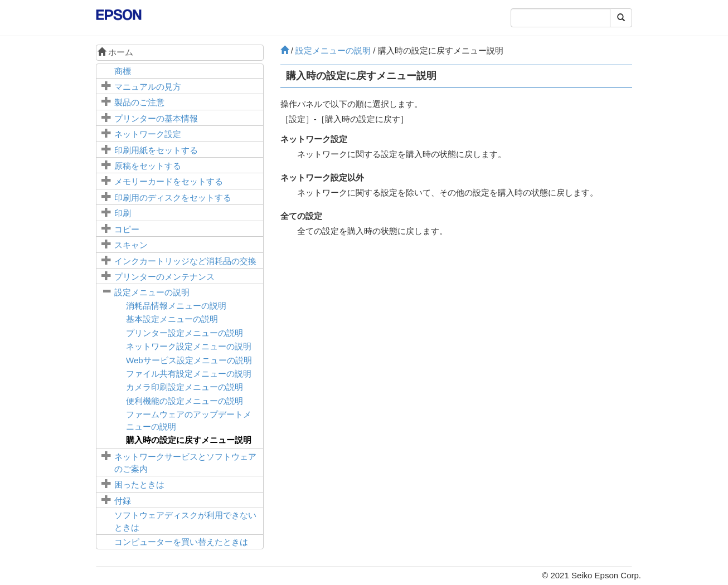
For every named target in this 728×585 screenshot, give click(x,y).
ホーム (115, 52)
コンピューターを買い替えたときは (181, 542)
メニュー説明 (189, 440)
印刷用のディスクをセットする (173, 198)
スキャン (131, 245)
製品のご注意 (139, 102)
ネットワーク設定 (148, 134)
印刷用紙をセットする (156, 150)
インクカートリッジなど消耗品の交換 (185, 261)
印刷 (123, 213)
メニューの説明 (152, 292)
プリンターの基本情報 (156, 118)
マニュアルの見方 (148, 87)
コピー (127, 229)
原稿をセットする (148, 166)
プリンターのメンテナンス (164, 277)
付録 (123, 501)
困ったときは (139, 484)
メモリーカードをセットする (169, 181)
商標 (123, 71)
